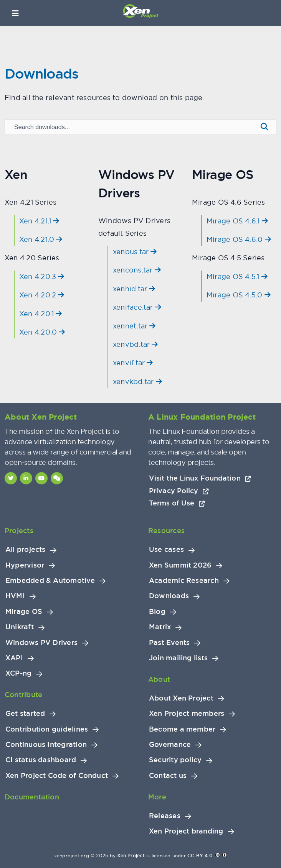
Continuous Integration (46, 745)
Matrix (160, 627)
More (157, 797)
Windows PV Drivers (41, 643)
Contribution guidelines (47, 729)
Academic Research (184, 581)
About (159, 679)
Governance (170, 745)
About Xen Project (181, 698)
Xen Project (131, 856)
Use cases (166, 550)
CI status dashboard (41, 760)
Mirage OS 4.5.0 (239, 295)
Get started (25, 714)
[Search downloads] (131, 127)
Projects (19, 531)
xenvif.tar (133, 363)
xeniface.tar (137, 307)
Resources (166, 531)
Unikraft (20, 627)
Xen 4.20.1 (41, 314)
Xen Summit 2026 (180, 565)
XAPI (14, 658)
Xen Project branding (186, 831)
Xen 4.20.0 (42, 332)
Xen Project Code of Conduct (57, 776)
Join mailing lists (178, 658)
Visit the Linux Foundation (200, 478)
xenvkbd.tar (137, 381)
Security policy (175, 760)
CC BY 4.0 (200, 856)
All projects (26, 550)
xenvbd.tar (136, 344)
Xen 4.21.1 (39, 221)
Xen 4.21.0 (41, 239)
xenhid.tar (134, 289)
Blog (157, 612)
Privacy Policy (179, 491)
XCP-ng (18, 673)
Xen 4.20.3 (42, 276)
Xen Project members (187, 714)
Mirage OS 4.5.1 (237, 276)
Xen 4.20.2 (42, 295)
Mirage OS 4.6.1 (237, 221)
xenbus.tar (135, 252)
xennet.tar (134, 326)
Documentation (32, 797)
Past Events (169, 643)
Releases (165, 816)
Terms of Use (177, 503)
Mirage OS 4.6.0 (239, 239)
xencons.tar (137, 270)
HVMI (15, 596)
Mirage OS (24, 612)
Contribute (23, 695)
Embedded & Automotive (50, 581)
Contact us (168, 776)
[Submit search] (264, 127)
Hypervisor (25, 565)
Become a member (182, 729)
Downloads (169, 596)
